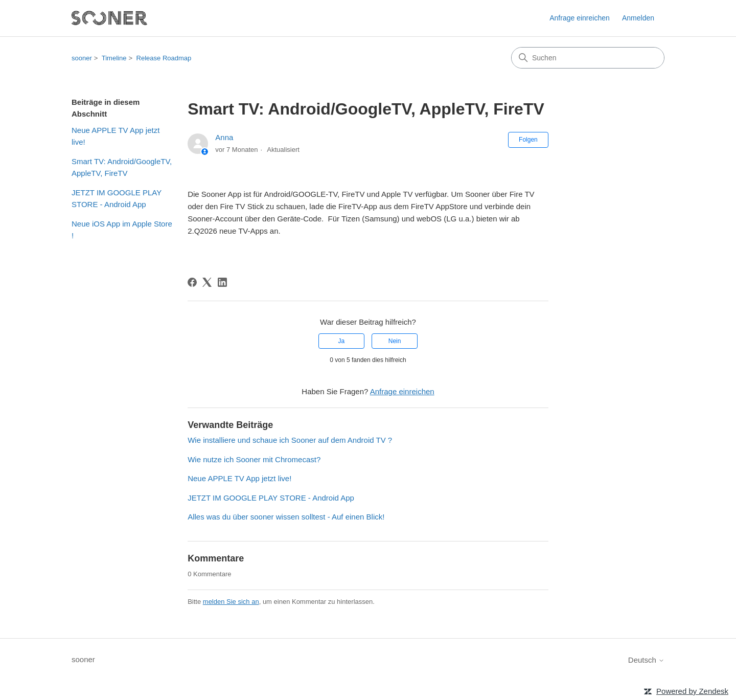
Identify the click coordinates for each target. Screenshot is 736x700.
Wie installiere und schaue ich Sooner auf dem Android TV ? (290, 440)
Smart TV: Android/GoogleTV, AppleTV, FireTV (122, 167)
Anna (224, 137)
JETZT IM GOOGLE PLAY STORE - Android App (117, 198)
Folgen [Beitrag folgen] (528, 140)
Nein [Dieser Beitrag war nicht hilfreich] (395, 341)
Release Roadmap (164, 58)
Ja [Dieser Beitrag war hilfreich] (342, 341)
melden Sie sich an (231, 602)
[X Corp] (207, 282)
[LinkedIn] (222, 282)
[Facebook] (192, 282)
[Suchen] (588, 58)
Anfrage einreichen (580, 18)
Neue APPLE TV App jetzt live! (116, 136)
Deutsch (646, 660)
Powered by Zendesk (692, 691)
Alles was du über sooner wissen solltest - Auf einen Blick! (286, 517)
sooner (82, 58)
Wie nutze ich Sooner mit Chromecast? (254, 459)
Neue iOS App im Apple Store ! (122, 230)
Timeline (114, 58)
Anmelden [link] (638, 18)
